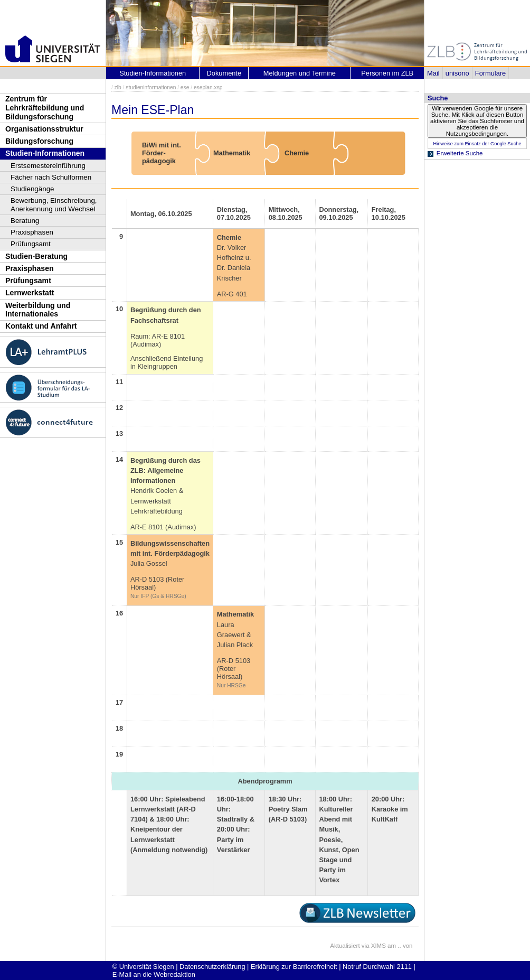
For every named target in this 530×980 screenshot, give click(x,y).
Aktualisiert (345, 946)
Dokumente (224, 73)
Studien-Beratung (36, 256)
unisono (457, 73)
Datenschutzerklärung (212, 967)
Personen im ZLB (387, 73)
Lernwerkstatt (30, 293)
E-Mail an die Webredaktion (154, 974)
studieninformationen (151, 87)
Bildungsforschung (39, 141)
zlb (118, 87)
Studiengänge (32, 189)
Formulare (490, 73)
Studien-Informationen (45, 153)
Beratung (25, 221)
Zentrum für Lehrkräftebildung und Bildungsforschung (45, 108)
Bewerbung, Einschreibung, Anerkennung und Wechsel (54, 205)
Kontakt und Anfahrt (41, 326)
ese (185, 87)
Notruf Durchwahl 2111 (377, 967)
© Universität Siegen (143, 967)
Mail (433, 73)
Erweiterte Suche (460, 153)
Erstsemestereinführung (48, 166)
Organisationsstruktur (44, 129)
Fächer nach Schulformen (51, 177)
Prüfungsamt (31, 244)
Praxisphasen (32, 232)
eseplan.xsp (208, 87)
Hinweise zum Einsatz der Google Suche (477, 144)
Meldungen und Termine (300, 73)
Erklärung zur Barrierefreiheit (294, 967)
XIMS (378, 946)
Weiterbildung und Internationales (38, 310)
